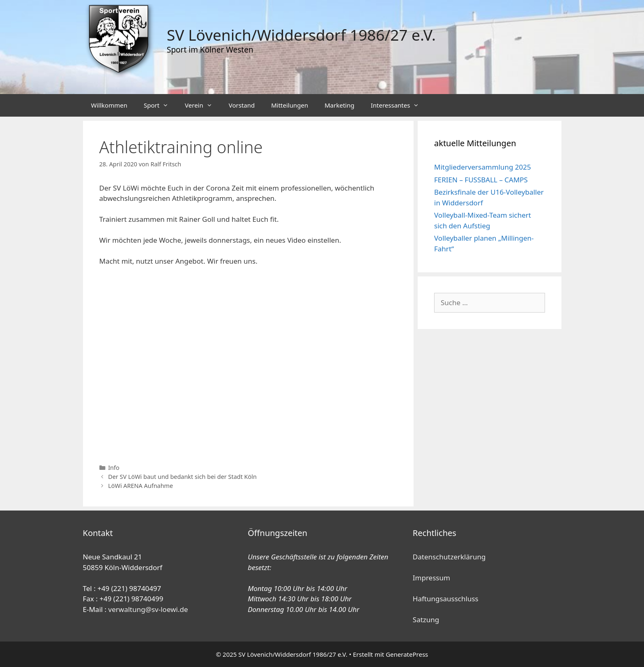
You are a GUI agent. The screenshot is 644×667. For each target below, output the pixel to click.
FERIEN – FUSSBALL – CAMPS (481, 180)
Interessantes (399, 105)
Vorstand (242, 105)
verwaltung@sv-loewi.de (148, 609)
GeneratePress (407, 654)
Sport (160, 105)
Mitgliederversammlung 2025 (483, 167)
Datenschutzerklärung (449, 557)
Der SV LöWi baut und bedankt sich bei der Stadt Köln (182, 477)
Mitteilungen (290, 105)
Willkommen (109, 105)
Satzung (426, 620)
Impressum (431, 578)
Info (114, 468)
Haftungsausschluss (446, 599)
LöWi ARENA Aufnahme (140, 486)
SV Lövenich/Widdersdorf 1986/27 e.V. (301, 35)
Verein (203, 105)
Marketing (339, 105)
